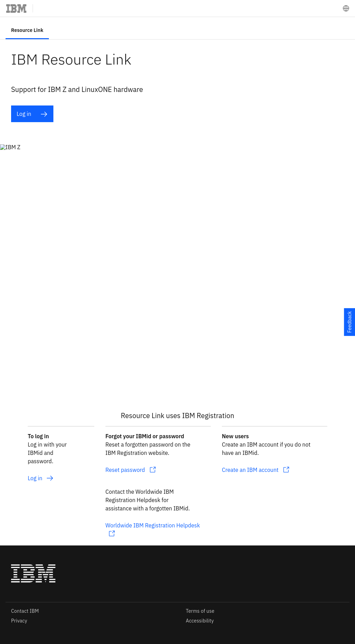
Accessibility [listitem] (200, 621)
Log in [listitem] (32, 114)
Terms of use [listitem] (200, 611)
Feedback (349, 322)
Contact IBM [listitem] (25, 611)
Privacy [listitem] (19, 621)
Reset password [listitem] (125, 470)
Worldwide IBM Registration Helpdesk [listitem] (153, 525)
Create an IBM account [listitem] (250, 470)
